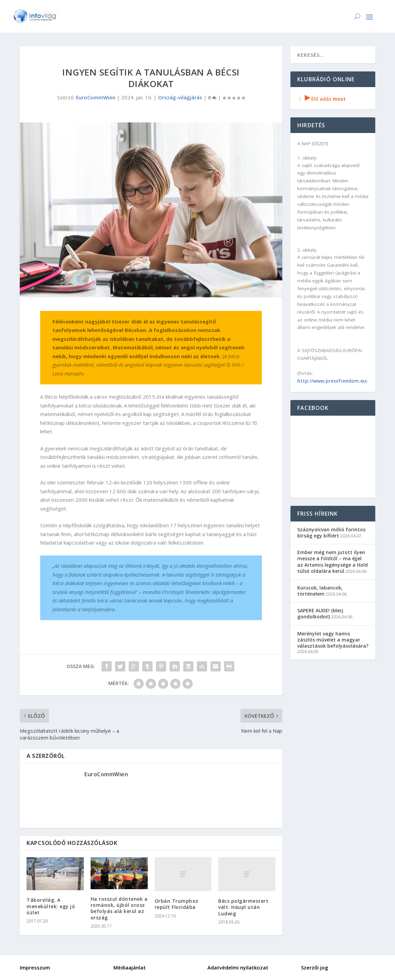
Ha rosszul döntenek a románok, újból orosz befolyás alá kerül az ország (119, 908)
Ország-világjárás (180, 97)
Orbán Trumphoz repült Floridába (177, 904)
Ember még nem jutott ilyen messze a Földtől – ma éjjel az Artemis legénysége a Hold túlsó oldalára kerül (333, 562)
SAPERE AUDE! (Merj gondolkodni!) (320, 613)
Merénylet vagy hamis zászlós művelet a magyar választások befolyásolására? (333, 640)
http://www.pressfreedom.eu (332, 381)
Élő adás (321, 99)
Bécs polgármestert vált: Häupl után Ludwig (243, 907)
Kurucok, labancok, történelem (320, 591)
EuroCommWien (96, 97)
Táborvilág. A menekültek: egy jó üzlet (51, 906)
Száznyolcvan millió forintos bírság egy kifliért (331, 533)
